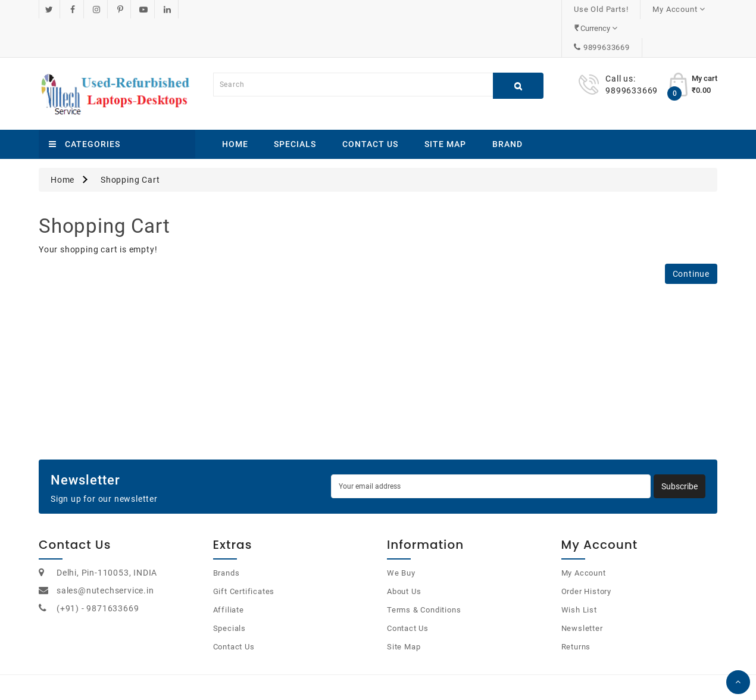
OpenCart (364, 676)
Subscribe (680, 448)
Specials (295, 106)
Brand (507, 106)
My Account (584, 535)
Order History (586, 553)
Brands (227, 535)
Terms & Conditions (424, 572)
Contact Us (370, 106)
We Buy (401, 535)
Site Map (445, 106)
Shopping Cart (130, 142)
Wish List (579, 572)
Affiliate (229, 572)
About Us (404, 553)
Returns (576, 609)
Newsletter (582, 590)
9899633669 (682, 9)
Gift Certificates (244, 553)
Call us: (620, 40)
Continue (691, 236)
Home (235, 106)
